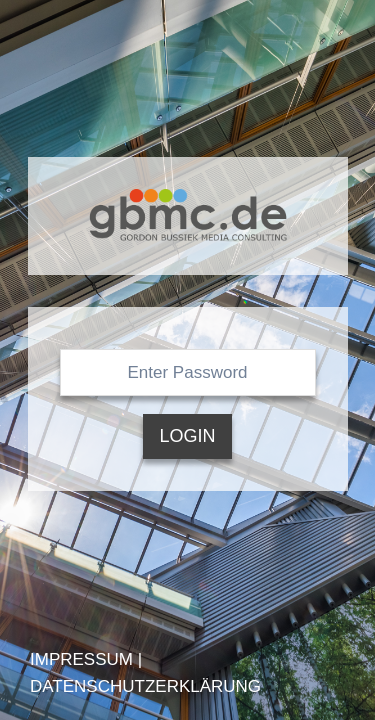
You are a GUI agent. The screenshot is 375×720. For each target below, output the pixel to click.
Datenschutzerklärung (145, 686)
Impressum (81, 659)
